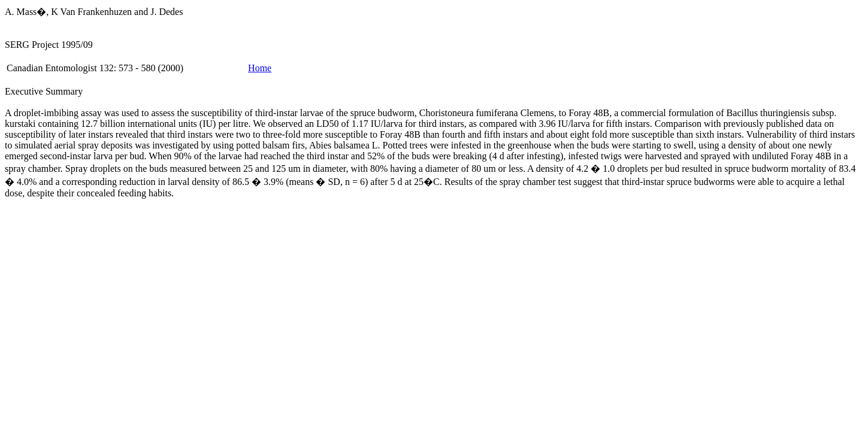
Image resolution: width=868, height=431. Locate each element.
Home (260, 68)
